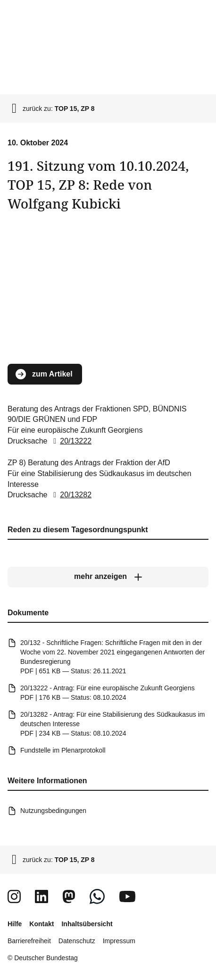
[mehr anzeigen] (108, 577)
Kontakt (42, 924)
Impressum (119, 941)
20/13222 (71, 441)
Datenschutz (77, 941)
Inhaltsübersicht (87, 924)
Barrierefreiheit (29, 941)
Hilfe (15, 924)
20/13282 (71, 495)
